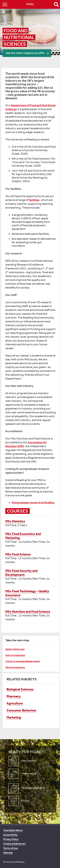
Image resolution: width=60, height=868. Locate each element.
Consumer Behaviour (22, 710)
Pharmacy (14, 696)
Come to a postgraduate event (23, 661)
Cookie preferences (14, 844)
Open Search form (56, 4)
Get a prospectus (15, 667)
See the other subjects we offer (25, 53)
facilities (34, 200)
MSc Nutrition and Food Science (28, 612)
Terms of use (10, 848)
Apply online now (15, 649)
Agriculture (15, 703)
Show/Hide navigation (5, 4)
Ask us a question (15, 655)
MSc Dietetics (15, 521)
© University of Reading (14, 862)
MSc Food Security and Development (21, 573)
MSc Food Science (18, 554)
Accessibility (10, 835)
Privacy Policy (11, 839)
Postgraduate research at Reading (33, 503)
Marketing (14, 717)
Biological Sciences (20, 689)
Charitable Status (13, 830)
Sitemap (8, 853)
